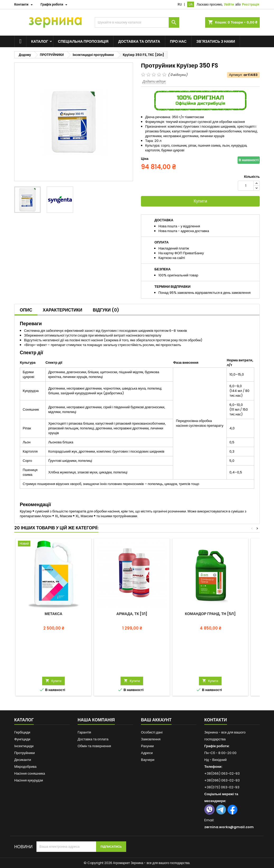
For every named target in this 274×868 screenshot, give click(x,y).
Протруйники (25, 753)
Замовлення (151, 739)
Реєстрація (251, 4)
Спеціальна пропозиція (83, 41)
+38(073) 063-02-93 (222, 787)
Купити (200, 201)
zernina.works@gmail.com (229, 827)
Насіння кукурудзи (29, 780)
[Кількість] (246, 186)
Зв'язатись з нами (216, 41)
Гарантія (84, 732)
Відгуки (106, 310)
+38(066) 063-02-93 (222, 773)
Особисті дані (152, 732)
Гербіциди (22, 732)
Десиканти (23, 760)
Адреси (147, 753)
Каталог (40, 41)
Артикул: (236, 75)
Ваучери (148, 760)
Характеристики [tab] (63, 310)
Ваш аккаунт (156, 720)
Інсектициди (24, 746)
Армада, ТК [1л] (132, 614)
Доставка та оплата (139, 41)
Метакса (53, 614)
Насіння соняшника (30, 773)
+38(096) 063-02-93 (222, 780)
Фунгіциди (22, 739)
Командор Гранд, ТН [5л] (210, 614)
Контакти (216, 720)
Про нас (178, 41)
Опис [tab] (26, 310)
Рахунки (147, 746)
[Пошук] (137, 22)
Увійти (229, 4)
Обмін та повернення (94, 746)
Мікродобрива (25, 767)
